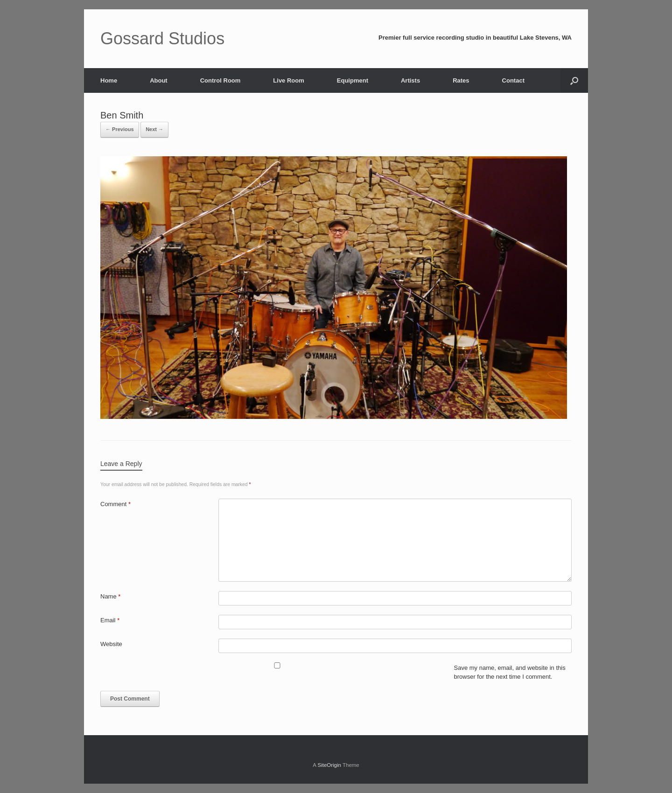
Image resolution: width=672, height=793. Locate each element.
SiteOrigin (329, 765)
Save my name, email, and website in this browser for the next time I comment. (510, 672)
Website (111, 644)
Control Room (220, 80)
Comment (115, 504)
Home (109, 80)
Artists (410, 80)
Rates (461, 80)
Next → (154, 129)
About (159, 80)
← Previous (120, 129)
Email (110, 620)
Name (110, 596)
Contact (513, 80)
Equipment (353, 80)
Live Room (288, 80)
